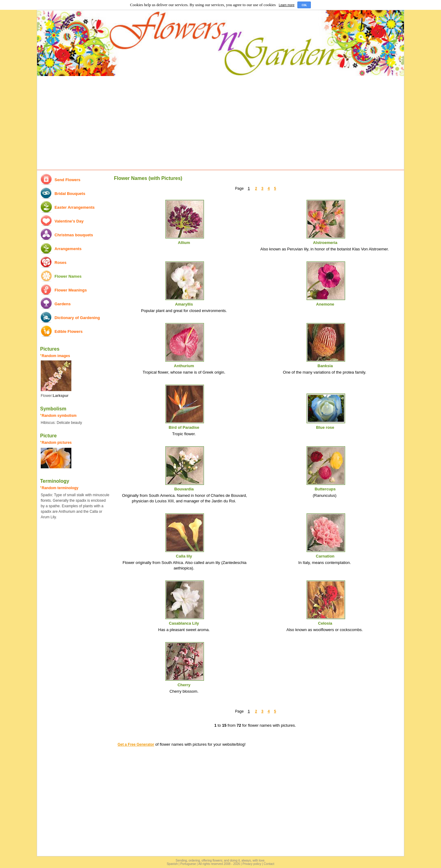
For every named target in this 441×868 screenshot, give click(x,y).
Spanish (172, 864)
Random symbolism (59, 416)
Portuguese (188, 864)
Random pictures (57, 443)
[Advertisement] (221, 123)
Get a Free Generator (136, 744)
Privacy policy (252, 864)
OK (304, 5)
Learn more (286, 5)
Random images (56, 356)
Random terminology (60, 488)
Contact (269, 864)
